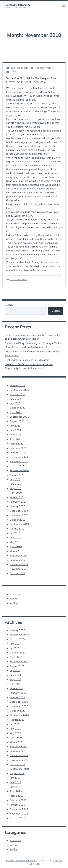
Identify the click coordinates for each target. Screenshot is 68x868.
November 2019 (19, 515)
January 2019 (17, 560)
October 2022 (18, 408)
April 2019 (16, 546)
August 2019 (17, 529)
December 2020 (19, 457)
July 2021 (15, 426)
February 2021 (18, 448)
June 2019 (15, 537)
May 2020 (15, 488)
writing (14, 603)
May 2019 (15, 542)
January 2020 (17, 506)
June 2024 (15, 399)
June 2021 (15, 430)
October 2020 (18, 466)
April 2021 (16, 439)
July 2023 (15, 403)
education (15, 594)
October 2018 (18, 573)
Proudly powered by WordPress (22, 860)
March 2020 (17, 497)
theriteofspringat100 (17, 5)
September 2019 (19, 524)
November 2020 (19, 461)
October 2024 (18, 394)
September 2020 (19, 470)
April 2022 (16, 412)
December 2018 (19, 564)
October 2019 (18, 520)
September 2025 (19, 390)
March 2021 (17, 444)
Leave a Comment (19, 280)
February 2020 (18, 502)
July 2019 (15, 533)
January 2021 (17, 453)
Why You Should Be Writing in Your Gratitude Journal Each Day (31, 80)
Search (9, 305)
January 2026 (17, 385)
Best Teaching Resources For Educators (27, 360)
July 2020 (15, 479)
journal (15, 72)
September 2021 (19, 417)
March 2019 (17, 551)
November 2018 (19, 569)
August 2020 (17, 475)
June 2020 (15, 484)
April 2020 (16, 493)
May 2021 (15, 435)
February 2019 (18, 555)
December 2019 (19, 511)
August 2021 (17, 421)
